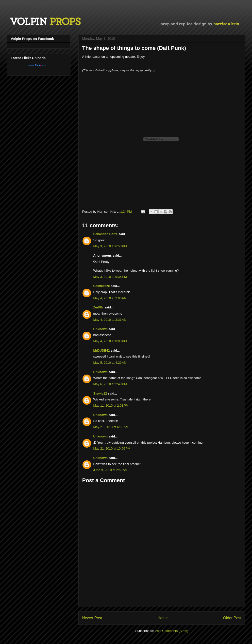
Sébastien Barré (106, 234)
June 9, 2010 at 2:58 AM (110, 470)
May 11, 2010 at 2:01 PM (111, 406)
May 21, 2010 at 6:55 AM (111, 427)
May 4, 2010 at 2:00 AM (110, 298)
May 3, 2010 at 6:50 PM (110, 246)
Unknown (101, 329)
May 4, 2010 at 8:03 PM (110, 341)
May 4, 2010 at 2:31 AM (110, 320)
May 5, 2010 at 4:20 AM (110, 363)
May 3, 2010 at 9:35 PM (110, 277)
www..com (38, 65)
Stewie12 (100, 393)
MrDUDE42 (102, 350)
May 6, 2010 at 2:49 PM (110, 384)
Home (163, 618)
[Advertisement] (162, 601)
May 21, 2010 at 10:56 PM (112, 448)
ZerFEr (99, 307)
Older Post (232, 618)
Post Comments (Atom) (172, 631)
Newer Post (92, 618)
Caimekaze (102, 286)
